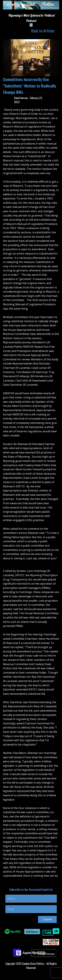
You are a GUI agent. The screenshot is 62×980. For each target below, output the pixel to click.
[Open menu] (31, 25)
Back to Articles (43, 31)
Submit (47, 919)
